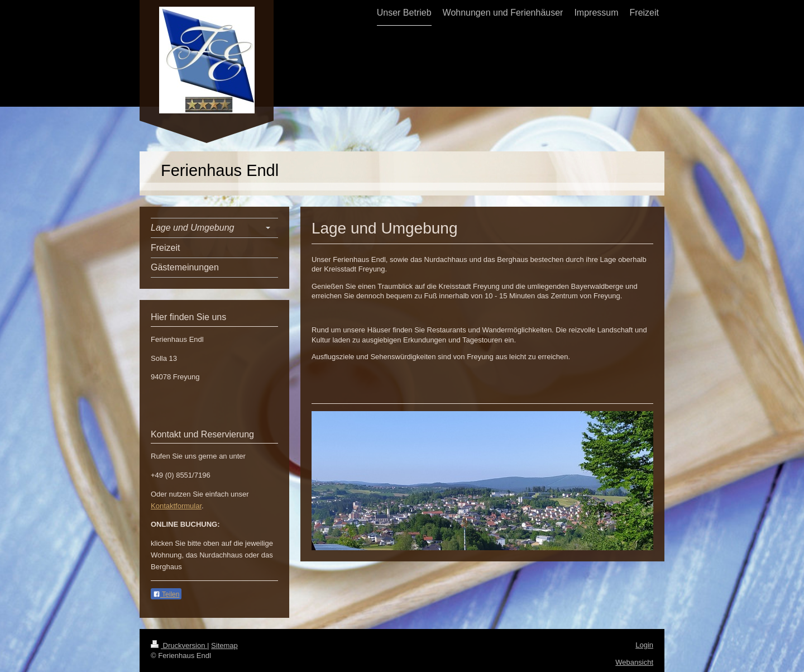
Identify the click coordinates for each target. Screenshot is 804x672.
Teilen (166, 594)
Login (644, 645)
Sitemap (224, 645)
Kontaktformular (176, 506)
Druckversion (179, 645)
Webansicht (634, 662)
